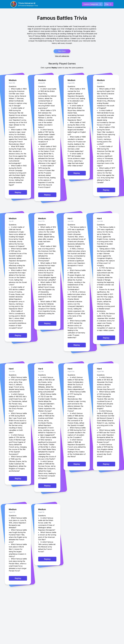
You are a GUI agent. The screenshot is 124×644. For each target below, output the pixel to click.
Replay (18, 192)
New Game (62, 51)
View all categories (62, 56)
